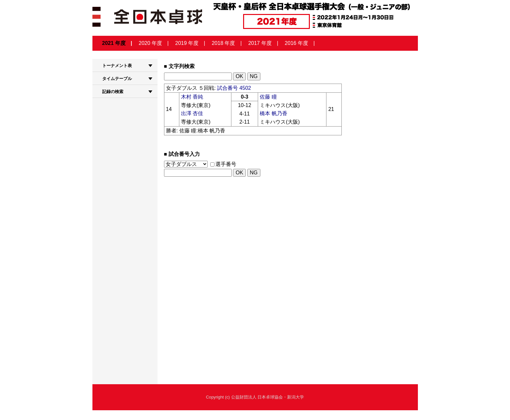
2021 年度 (114, 43)
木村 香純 (192, 97)
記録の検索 (113, 92)
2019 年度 (187, 43)
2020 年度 (150, 43)
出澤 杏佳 (192, 113)
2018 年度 (223, 43)
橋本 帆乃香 (273, 113)
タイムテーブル (117, 79)
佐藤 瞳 (268, 97)
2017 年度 (260, 43)
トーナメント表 (117, 66)
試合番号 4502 (234, 88)
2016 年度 (296, 43)
